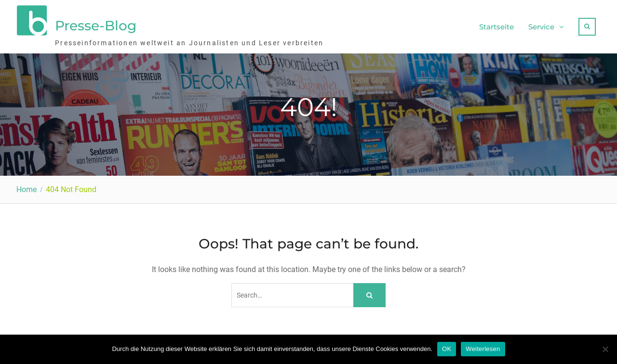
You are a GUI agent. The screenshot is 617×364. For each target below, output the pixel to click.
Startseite (496, 27)
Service (541, 27)
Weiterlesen (483, 349)
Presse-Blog (96, 26)
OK (447, 349)
